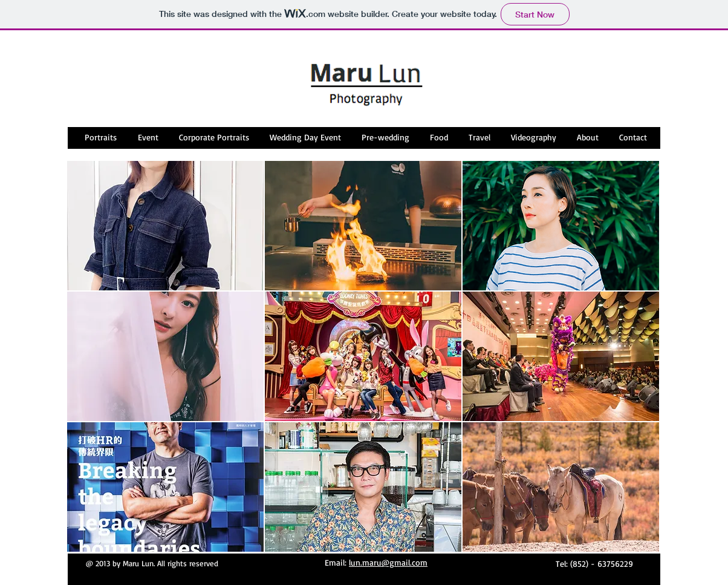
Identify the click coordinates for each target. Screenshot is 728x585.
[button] (165, 226)
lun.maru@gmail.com (388, 562)
